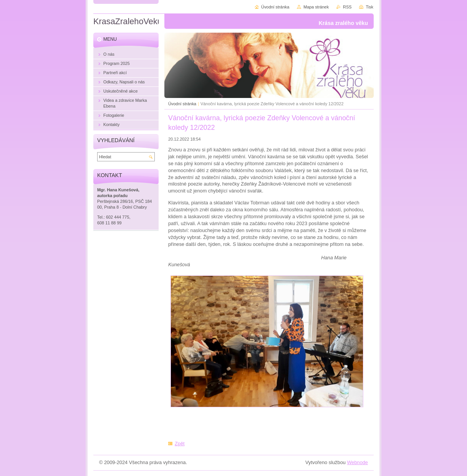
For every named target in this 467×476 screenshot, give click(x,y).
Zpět (180, 444)
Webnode (357, 462)
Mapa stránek (316, 7)
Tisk (369, 7)
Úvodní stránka (182, 104)
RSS (347, 7)
